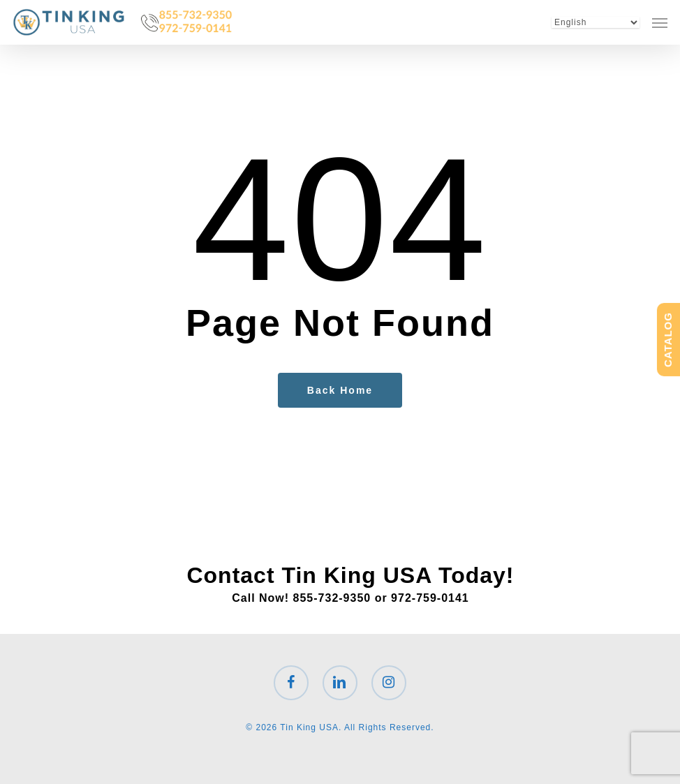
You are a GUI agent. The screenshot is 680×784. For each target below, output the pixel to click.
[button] (660, 22)
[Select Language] (596, 22)
